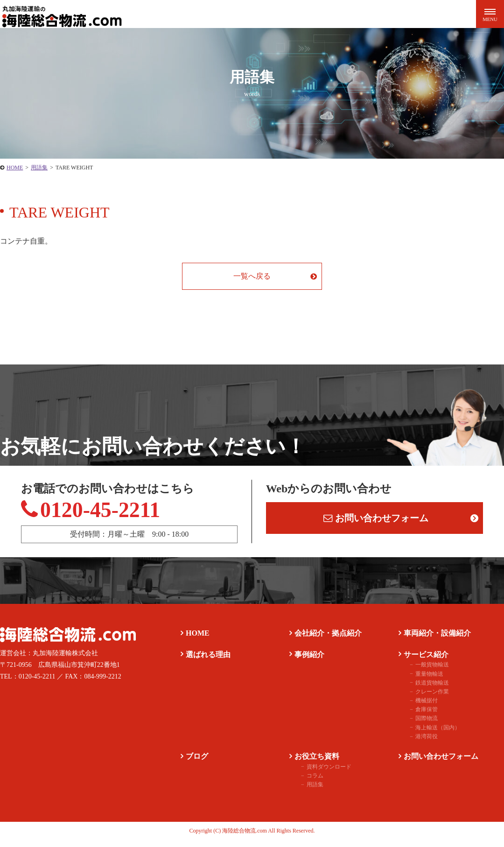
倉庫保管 (421, 716)
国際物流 (421, 725)
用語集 (309, 791)
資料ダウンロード (323, 773)
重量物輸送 (424, 680)
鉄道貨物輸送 (427, 689)
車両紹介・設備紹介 (434, 640)
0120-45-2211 (109, 514)
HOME (194, 640)
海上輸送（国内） (432, 734)
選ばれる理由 (205, 661)
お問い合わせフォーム (377, 521)
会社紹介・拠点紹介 (325, 640)
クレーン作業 (427, 698)
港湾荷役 (421, 743)
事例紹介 (306, 661)
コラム (309, 782)
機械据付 (421, 707)
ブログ (194, 763)
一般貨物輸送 (427, 672)
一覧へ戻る (252, 276)
